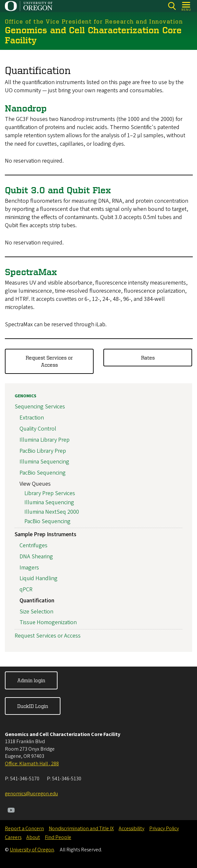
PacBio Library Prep (43, 451)
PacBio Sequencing (43, 473)
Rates (148, 358)
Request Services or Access (49, 361)
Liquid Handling (39, 579)
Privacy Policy (164, 829)
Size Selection (36, 612)
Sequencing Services (40, 407)
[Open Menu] (186, 6)
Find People (58, 837)
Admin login (31, 680)
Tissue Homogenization (48, 623)
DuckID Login (33, 706)
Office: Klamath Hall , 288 (32, 764)
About (33, 837)
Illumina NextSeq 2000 (52, 512)
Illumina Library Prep (45, 440)
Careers (13, 837)
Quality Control (38, 429)
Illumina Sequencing (44, 462)
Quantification (37, 601)
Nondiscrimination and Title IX (81, 829)
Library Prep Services (50, 493)
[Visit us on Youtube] (11, 811)
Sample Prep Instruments (46, 535)
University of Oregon (32, 850)
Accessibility (131, 829)
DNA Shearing (36, 557)
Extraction (32, 418)
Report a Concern (24, 829)
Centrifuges (33, 545)
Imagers (29, 568)
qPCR (26, 590)
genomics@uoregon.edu (31, 794)
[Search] (172, 6)
